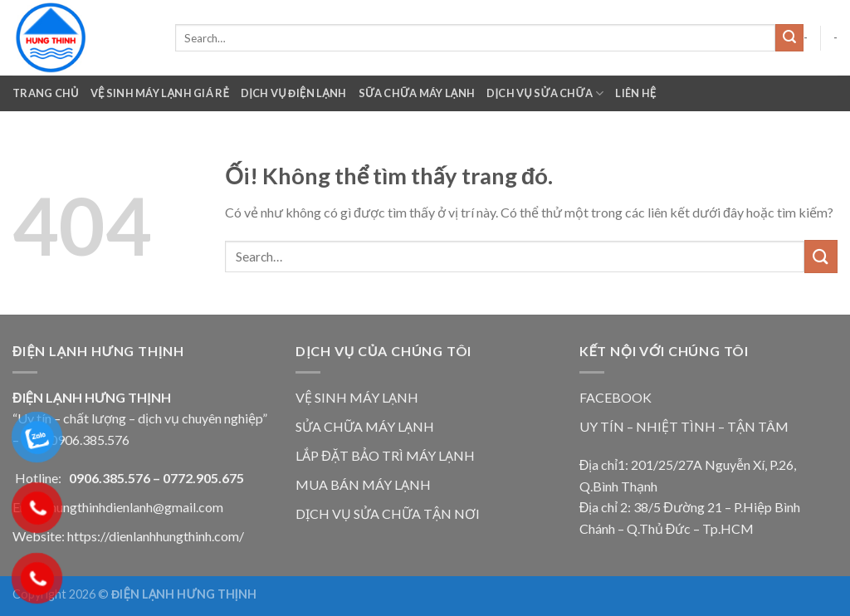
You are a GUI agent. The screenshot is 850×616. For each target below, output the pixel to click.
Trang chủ (46, 93)
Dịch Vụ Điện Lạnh (294, 93)
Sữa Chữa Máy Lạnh (417, 93)
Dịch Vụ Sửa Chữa (545, 93)
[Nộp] (789, 38)
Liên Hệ (635, 93)
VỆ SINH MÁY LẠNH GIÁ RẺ (160, 93)
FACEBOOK (616, 397)
